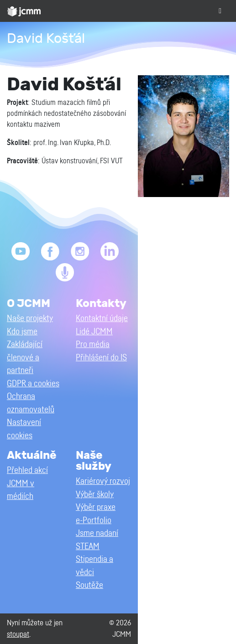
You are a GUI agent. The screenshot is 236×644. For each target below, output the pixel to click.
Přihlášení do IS (101, 358)
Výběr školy (95, 495)
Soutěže (89, 585)
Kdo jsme (22, 332)
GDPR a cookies (33, 384)
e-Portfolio (94, 521)
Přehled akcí (27, 470)
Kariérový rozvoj (103, 481)
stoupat (18, 634)
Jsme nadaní (97, 533)
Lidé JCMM (94, 332)
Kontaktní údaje (102, 319)
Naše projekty (30, 319)
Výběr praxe (96, 507)
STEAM (88, 547)
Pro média (93, 345)
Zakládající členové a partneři (25, 358)
